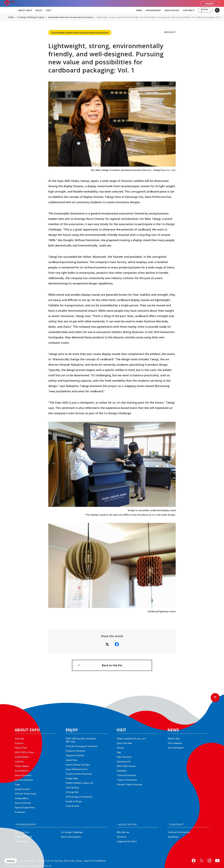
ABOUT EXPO (25, 10)
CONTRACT (189, 10)
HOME (11, 17)
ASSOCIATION (172, 10)
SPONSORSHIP (153, 10)
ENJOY (39, 10)
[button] (215, 700)
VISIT (49, 10)
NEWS (139, 10)
